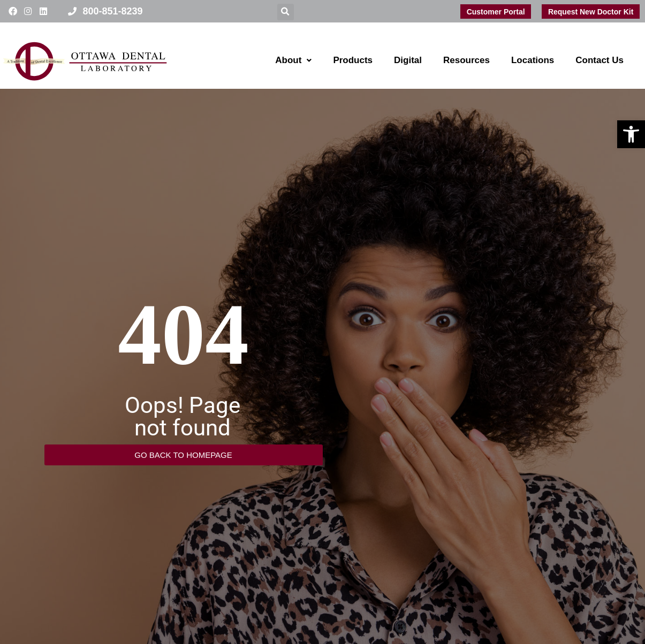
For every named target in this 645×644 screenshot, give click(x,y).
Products (353, 60)
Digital (408, 60)
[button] (631, 134)
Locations (533, 60)
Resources (466, 60)
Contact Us (600, 60)
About (293, 60)
